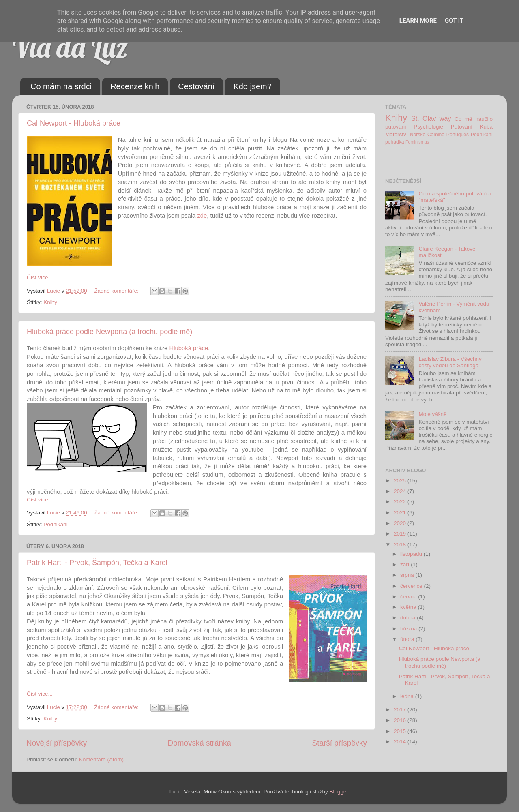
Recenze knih (135, 86)
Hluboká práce (189, 348)
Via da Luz (70, 47)
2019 (401, 534)
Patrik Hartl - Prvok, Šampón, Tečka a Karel (97, 563)
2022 (401, 502)
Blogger (339, 792)
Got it (454, 21)
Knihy (50, 302)
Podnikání (56, 524)
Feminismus (417, 142)
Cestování (196, 86)
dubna (409, 618)
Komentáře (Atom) (101, 760)
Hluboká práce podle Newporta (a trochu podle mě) (109, 332)
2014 (401, 742)
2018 (401, 545)
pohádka (395, 142)
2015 (401, 731)
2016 (401, 720)
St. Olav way (431, 118)
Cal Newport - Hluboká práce (74, 123)
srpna (408, 575)
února (408, 639)
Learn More (418, 21)
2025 (401, 481)
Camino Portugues (448, 135)
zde (202, 216)
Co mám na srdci (61, 86)
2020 (401, 523)
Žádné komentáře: (117, 291)
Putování (462, 127)
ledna (408, 696)
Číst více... (40, 277)
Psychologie (428, 127)
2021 (401, 513)
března (409, 629)
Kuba (486, 127)
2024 (401, 491)
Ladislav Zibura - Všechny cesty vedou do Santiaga (450, 362)
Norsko (418, 135)
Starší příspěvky (340, 743)
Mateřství (397, 134)
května (409, 607)
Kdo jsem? (252, 86)
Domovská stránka (199, 743)
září (405, 565)
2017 (401, 710)
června (409, 597)
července (412, 586)
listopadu (412, 554)
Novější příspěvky (57, 743)
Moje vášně (432, 414)
